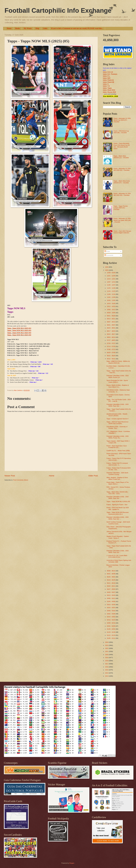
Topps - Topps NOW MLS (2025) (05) (118, 501)
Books (18, 28)
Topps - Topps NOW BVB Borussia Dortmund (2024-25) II (118, 513)
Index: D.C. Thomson (110, 74)
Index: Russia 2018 (109, 92)
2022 (107, 648)
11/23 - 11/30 (111, 288)
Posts (107, 251)
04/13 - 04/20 (111, 595)
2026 (107, 267)
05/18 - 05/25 (111, 580)
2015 (107, 670)
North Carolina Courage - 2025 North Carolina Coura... (118, 523)
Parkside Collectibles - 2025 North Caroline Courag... (117, 474)
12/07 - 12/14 (111, 282)
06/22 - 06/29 (111, 356)
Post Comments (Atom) (21, 480)
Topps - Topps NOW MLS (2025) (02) (19, 330)
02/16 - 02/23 (111, 620)
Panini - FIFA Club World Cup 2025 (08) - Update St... (118, 508)
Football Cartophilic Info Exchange (58, 10)
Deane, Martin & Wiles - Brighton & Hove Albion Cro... (118, 386)
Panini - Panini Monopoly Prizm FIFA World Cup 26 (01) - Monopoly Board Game (121, 146)
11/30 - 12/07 (111, 285)
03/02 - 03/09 (111, 614)
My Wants (28, 28)
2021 (107, 651)
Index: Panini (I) (108, 80)
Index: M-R (107, 78)
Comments (109, 255)
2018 (107, 661)
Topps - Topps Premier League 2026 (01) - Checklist (121, 208)
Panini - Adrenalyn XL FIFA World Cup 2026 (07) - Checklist (122, 120)
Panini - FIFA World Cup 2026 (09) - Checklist (121, 132)
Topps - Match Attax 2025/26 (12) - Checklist (121, 157)
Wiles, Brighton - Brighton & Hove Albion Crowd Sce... (117, 478)
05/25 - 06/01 (111, 577)
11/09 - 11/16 (111, 294)
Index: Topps (107, 88)
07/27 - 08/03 (111, 340)
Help (37, 28)
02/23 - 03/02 (111, 617)
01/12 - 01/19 (111, 635)
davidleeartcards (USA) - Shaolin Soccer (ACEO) (117, 415)
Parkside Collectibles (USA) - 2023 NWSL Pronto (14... (118, 376)
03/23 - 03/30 (111, 605)
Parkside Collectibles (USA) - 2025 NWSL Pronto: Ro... (118, 437)
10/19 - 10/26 (111, 303)
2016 (107, 667)
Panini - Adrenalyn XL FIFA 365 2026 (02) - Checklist (122, 169)
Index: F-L (106, 76)
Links (45, 28)
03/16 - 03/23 (111, 608)
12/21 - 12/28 (111, 276)
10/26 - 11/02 (111, 300)
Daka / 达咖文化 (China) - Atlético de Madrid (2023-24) (118, 362)
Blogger (72, 863)
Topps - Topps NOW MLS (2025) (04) (19, 335)
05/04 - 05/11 (111, 586)
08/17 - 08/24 (111, 331)
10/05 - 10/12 (111, 310)
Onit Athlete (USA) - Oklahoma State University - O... (118, 391)
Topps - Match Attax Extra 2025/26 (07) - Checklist (122, 182)
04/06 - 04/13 (111, 598)
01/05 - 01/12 (111, 638)
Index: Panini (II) (108, 82)
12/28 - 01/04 (111, 273)
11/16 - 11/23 (111, 291)
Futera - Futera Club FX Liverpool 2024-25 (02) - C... (117, 464)
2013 (107, 676)
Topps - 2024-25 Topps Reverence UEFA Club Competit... (117, 423)
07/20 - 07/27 (111, 343)
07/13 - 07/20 (111, 346)
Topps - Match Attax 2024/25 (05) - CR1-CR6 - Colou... (118, 493)
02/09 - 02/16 (111, 623)
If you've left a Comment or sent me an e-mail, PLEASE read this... (77, 28)
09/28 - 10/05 (111, 313)
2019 (107, 658)
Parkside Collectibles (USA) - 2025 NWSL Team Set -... (118, 405)
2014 (107, 673)
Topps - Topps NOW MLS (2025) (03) (19, 333)
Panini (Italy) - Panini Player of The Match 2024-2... (118, 483)
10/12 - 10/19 (111, 306)
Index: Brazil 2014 (109, 90)
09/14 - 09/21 (111, 319)
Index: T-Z (106, 86)
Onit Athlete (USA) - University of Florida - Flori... (117, 427)
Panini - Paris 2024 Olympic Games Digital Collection (122, 232)
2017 (107, 664)
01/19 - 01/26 (111, 632)
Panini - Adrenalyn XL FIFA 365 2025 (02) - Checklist (122, 194)
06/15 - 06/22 (111, 359)
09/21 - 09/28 (111, 316)
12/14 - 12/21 (111, 279)
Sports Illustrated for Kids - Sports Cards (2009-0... (117, 381)
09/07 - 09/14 (111, 322)
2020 (107, 655)
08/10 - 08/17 (111, 334)
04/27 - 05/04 (111, 589)
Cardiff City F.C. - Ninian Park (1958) (118, 451)
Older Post (93, 476)
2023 (107, 645)
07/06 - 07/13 (111, 349)
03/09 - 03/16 (111, 611)
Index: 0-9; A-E (108, 72)
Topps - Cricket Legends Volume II (117, 419)
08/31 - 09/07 (111, 325)
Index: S (106, 84)
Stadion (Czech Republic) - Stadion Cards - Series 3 (118, 537)
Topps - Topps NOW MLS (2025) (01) (19, 328)
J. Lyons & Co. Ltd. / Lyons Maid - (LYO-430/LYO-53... (117, 556)
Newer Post (10, 476)
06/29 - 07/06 (111, 353)
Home (9, 28)
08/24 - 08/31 (111, 328)
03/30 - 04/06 (111, 601)
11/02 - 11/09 (111, 297)
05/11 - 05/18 (111, 583)
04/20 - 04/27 (111, 592)
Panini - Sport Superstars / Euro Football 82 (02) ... (117, 447)
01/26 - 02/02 (111, 629)
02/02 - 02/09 (111, 626)
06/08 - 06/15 (111, 571)
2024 (107, 642)
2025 (107, 270)
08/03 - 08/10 (111, 337)
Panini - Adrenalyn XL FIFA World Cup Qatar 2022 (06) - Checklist (122, 220)
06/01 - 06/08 (111, 574)
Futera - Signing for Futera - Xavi (117, 505)
